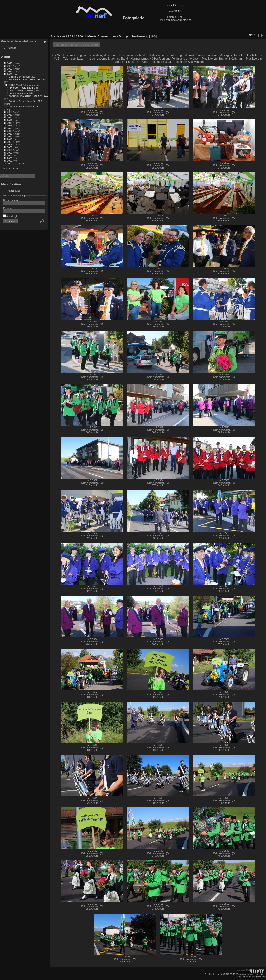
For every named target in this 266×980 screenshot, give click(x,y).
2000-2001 (13, 163)
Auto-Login (11, 216)
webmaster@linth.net (178, 20)
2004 (10, 155)
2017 (10, 120)
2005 (10, 153)
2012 (10, 134)
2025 (10, 63)
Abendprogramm (19, 93)
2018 (10, 117)
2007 (10, 147)
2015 (10, 126)
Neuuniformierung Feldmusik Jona (27, 79)
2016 (10, 123)
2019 (10, 115)
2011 (10, 136)
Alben (6, 57)
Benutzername (11, 200)
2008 (10, 144)
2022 (10, 71)
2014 (10, 128)
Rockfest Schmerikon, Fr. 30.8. (25, 107)
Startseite (58, 36)
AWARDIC (175, 11)
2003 (10, 158)
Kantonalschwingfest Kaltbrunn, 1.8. (28, 96)
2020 (10, 112)
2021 (10, 74)
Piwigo (262, 969)
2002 (10, 161)
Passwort (8, 208)
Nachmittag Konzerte (22, 90)
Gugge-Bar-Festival (19, 77)
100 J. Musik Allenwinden (22, 85)
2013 (10, 131)
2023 (10, 69)
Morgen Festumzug (22, 88)
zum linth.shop (175, 5)
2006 (10, 150)
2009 (10, 142)
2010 (10, 139)
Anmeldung (14, 191)
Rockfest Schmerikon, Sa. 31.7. (26, 101)
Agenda (12, 48)
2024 (10, 66)
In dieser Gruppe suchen (80, 45)
